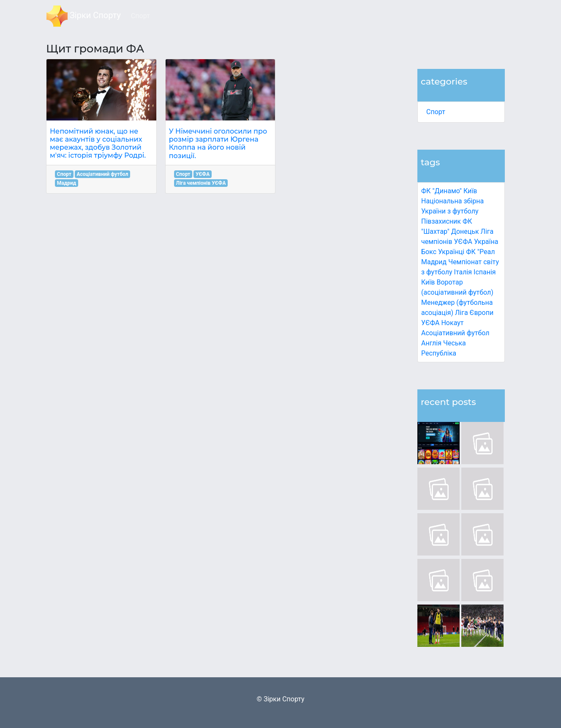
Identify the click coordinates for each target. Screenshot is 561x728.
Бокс (429, 252)
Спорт (436, 112)
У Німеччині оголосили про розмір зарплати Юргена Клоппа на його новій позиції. (218, 144)
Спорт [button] (140, 16)
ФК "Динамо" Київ (449, 191)
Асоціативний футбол (455, 333)
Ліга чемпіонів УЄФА (201, 183)
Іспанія (485, 272)
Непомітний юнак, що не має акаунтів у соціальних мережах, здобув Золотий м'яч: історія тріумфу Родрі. (98, 144)
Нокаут (452, 323)
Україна (486, 242)
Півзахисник (441, 221)
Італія (463, 272)
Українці (451, 252)
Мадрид (67, 183)
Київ (428, 282)
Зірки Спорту (84, 16)
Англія (431, 343)
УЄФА (203, 174)
